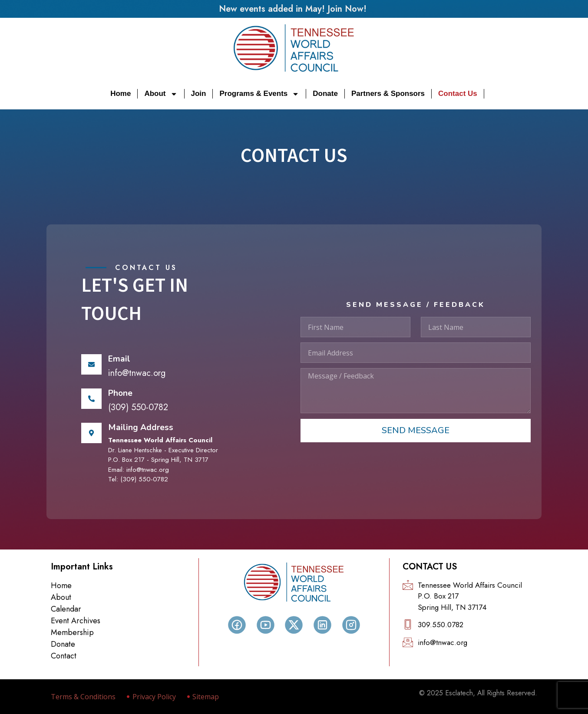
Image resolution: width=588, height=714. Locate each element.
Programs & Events (259, 94)
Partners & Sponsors (388, 94)
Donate (325, 94)
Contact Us (458, 94)
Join (199, 94)
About (161, 94)
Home (121, 94)
